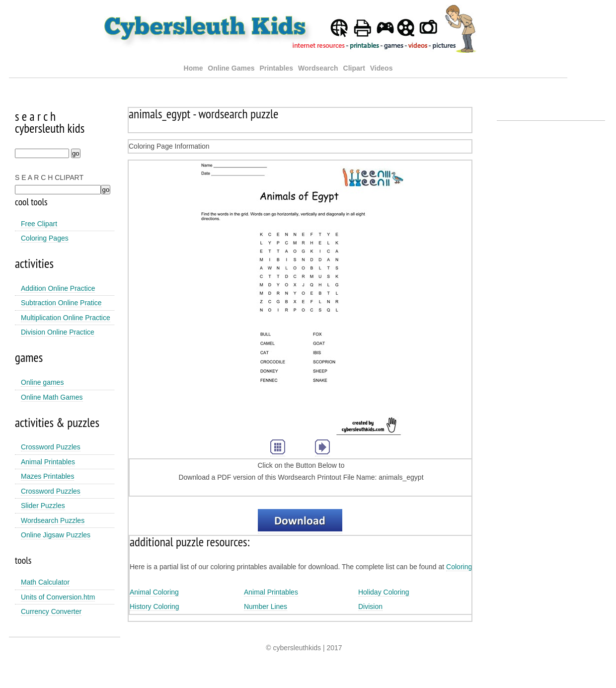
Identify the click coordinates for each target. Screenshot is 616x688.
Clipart (354, 68)
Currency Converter (51, 611)
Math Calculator (45, 582)
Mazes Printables (47, 476)
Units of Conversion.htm (58, 597)
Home (193, 68)
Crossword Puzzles (51, 447)
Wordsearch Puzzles (53, 520)
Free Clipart (39, 224)
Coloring (459, 567)
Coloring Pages (45, 238)
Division (370, 606)
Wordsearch (318, 68)
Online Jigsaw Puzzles (56, 535)
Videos (382, 68)
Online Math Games (52, 397)
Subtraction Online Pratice (61, 303)
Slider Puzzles (43, 506)
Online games (42, 382)
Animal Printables (48, 462)
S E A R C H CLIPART (49, 177)
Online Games (231, 68)
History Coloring (154, 606)
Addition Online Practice (58, 288)
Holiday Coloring (384, 592)
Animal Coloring (154, 592)
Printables (277, 68)
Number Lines (266, 606)
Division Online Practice (58, 332)
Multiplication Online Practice (66, 318)
